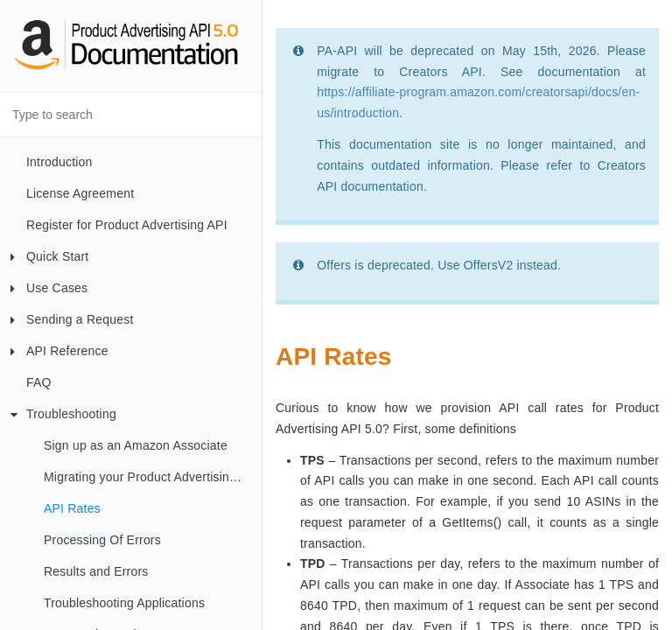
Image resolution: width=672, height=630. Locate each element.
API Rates (72, 508)
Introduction (59, 162)
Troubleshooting (63, 414)
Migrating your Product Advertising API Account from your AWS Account (153, 477)
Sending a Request (72, 319)
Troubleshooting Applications (124, 603)
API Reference (59, 351)
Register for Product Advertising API (127, 225)
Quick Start (49, 256)
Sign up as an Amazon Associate (136, 445)
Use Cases (49, 288)
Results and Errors (96, 571)
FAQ (39, 382)
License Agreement (80, 193)
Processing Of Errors (102, 540)
